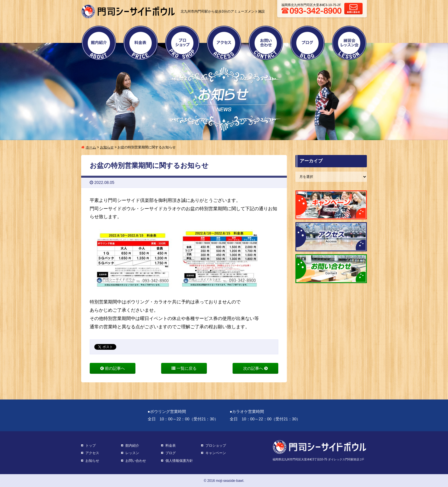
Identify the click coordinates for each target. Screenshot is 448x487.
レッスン (132, 453)
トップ (91, 446)
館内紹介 (99, 43)
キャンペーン (216, 453)
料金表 (141, 43)
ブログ (307, 43)
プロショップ (182, 43)
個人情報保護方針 (179, 461)
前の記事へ (113, 368)
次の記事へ (255, 368)
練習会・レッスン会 (349, 43)
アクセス (224, 43)
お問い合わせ (266, 43)
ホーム (91, 147)
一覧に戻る (184, 368)
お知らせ (107, 147)
